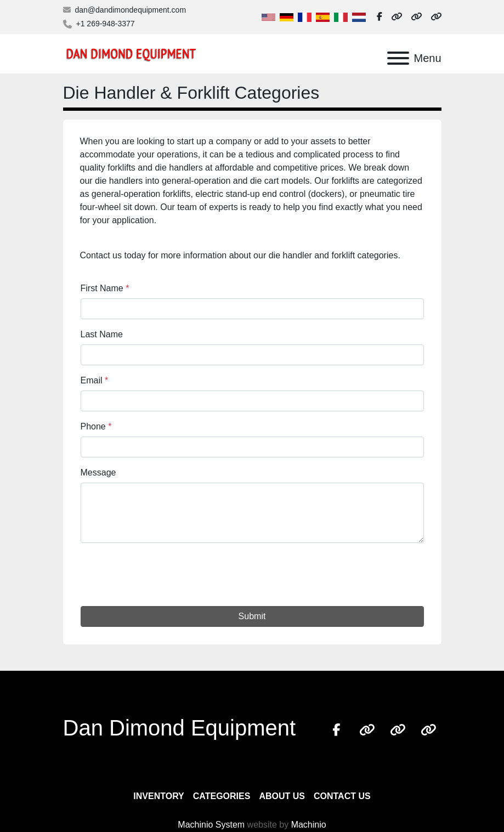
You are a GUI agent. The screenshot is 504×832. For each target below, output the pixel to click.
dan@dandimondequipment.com (131, 10)
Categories (222, 796)
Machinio (309, 825)
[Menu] (398, 58)
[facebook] (380, 17)
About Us (282, 796)
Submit (252, 616)
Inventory (158, 796)
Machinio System (211, 825)
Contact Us (342, 796)
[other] (397, 17)
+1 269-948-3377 (106, 24)
